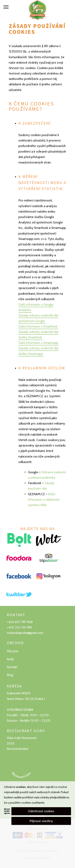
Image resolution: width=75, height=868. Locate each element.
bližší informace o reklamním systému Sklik (44, 500)
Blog (10, 675)
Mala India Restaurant (22, 738)
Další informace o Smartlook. (38, 326)
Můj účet (13, 651)
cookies (21, 787)
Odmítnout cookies (41, 811)
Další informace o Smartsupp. (39, 343)
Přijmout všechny (41, 821)
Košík (10, 659)
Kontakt (12, 667)
